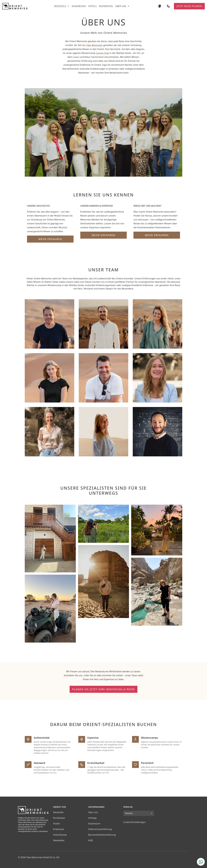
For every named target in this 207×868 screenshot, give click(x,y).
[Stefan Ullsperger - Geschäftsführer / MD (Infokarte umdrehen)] (103, 324)
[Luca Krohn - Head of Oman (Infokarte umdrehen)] (157, 324)
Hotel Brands (60, 835)
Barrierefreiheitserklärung (102, 835)
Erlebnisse (59, 829)
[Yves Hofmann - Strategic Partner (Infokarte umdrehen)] (157, 432)
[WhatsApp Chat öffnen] (201, 862)
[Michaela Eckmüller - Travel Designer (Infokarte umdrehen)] (49, 378)
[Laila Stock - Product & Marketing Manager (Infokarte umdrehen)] (103, 432)
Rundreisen (79, 6)
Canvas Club (102, 53)
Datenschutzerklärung (100, 829)
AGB (90, 840)
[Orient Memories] (15, 6)
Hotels (92, 6)
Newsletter (59, 840)
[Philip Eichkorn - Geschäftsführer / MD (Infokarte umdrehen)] (49, 324)
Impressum (94, 824)
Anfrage (92, 818)
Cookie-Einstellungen (134, 822)
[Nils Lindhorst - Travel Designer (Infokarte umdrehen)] (103, 378)
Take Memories (94, 45)
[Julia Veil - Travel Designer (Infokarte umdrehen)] (157, 378)
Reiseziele (60, 6)
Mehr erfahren (50, 239)
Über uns (121, 6)
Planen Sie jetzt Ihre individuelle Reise (104, 689)
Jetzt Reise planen (189, 6)
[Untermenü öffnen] (68, 6)
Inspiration (106, 6)
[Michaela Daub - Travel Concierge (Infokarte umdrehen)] (49, 432)
